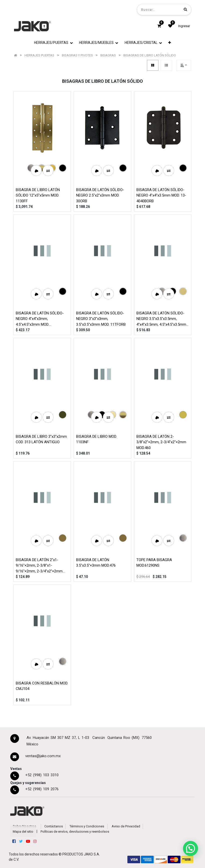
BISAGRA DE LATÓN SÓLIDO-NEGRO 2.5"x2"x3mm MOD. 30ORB (100, 195)
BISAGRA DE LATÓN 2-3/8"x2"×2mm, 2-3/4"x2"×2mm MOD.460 (161, 442)
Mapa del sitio (23, 832)
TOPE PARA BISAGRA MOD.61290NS (154, 563)
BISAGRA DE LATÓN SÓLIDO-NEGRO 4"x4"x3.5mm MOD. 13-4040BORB (161, 195)
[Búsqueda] (185, 9)
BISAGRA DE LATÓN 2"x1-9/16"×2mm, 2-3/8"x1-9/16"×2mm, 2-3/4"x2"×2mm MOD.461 (39, 566)
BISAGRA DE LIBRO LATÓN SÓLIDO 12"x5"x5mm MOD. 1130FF (38, 195)
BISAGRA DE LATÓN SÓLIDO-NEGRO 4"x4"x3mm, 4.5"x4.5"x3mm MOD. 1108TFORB (40, 319)
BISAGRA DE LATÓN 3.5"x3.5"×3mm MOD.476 (96, 563)
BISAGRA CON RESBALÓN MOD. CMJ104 (42, 686)
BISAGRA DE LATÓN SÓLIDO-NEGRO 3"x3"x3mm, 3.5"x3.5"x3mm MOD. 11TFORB (101, 319)
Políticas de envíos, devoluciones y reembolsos (75, 832)
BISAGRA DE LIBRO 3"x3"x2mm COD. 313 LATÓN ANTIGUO (41, 439)
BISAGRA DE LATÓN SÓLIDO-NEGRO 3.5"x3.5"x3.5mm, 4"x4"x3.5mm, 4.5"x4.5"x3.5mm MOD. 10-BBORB (161, 319)
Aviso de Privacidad (126, 826)
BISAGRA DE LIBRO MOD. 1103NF (96, 439)
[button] (184, 65)
